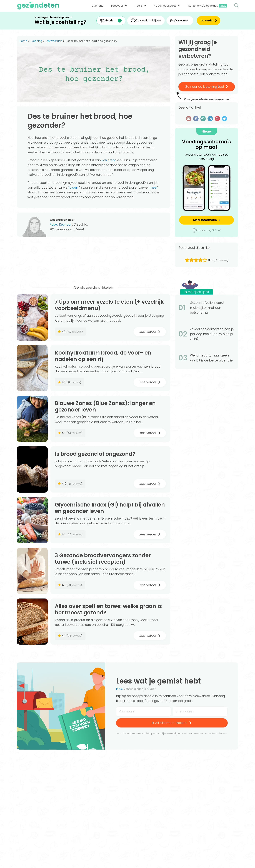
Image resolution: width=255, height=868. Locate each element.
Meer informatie (205, 220)
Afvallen (108, 20)
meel (153, 188)
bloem (74, 188)
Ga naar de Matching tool (207, 87)
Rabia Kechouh (61, 225)
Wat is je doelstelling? (60, 22)
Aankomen (180, 20)
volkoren (108, 160)
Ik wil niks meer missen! (172, 723)
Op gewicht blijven (146, 21)
